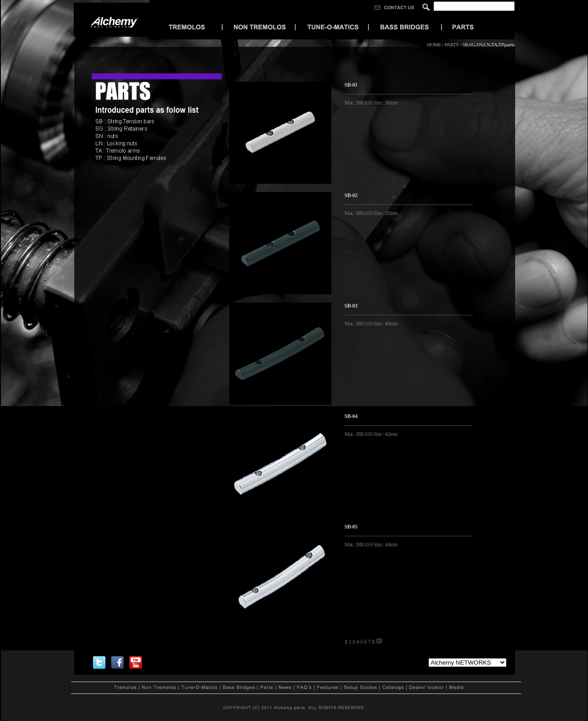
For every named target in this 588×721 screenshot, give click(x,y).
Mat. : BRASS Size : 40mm (373, 324)
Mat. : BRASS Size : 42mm (372, 434)
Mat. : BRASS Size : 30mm (372, 103)
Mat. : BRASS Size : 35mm (372, 213)
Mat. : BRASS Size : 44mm (372, 545)
